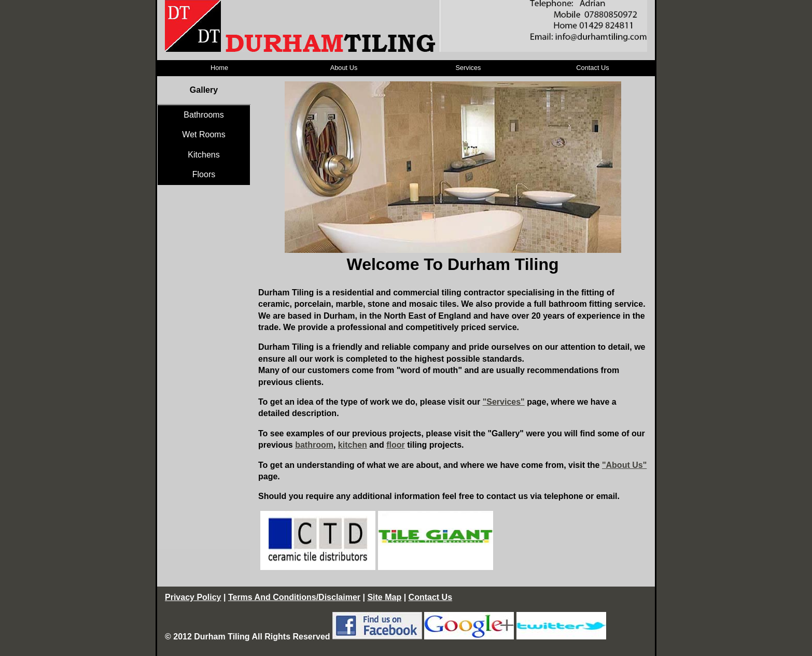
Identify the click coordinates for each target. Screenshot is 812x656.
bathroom (314, 445)
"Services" (504, 402)
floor (396, 445)
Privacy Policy (193, 597)
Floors (204, 174)
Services (468, 68)
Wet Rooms (204, 134)
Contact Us (592, 68)
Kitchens (204, 155)
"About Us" (624, 465)
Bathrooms (204, 115)
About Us (344, 68)
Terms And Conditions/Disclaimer (294, 597)
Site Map (384, 597)
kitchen (353, 445)
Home (219, 68)
